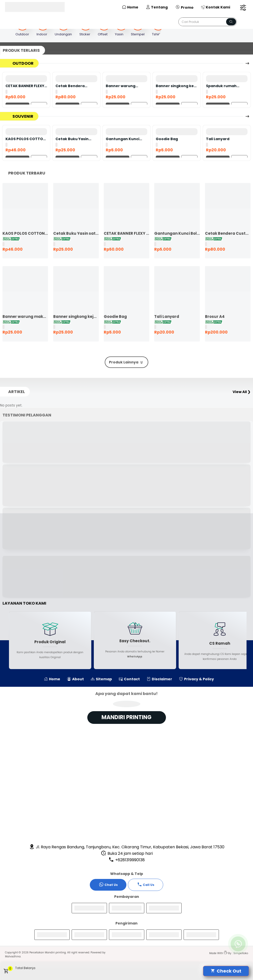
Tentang (157, 7)
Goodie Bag (167, 139)
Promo (184, 7)
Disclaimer (159, 679)
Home (130, 7)
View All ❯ (242, 392)
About (76, 679)
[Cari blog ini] (208, 22)
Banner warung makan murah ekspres (121, 86)
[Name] (231, 22)
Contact (129, 679)
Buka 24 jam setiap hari (127, 853)
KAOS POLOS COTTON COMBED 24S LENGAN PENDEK (26, 139)
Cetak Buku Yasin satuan (72, 139)
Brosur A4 (215, 317)
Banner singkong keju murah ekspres (177, 86)
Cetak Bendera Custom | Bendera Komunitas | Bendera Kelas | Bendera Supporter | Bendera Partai (76, 86)
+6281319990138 (127, 860)
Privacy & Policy (197, 679)
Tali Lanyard (218, 139)
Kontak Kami (216, 7)
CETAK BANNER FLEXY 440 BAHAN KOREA (25, 86)
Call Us (146, 884)
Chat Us (108, 884)
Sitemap (101, 679)
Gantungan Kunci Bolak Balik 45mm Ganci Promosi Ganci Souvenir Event (126, 139)
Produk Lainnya (126, 362)
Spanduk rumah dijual (221, 86)
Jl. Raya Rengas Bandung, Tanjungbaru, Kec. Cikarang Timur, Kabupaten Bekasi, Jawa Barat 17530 (127, 847)
